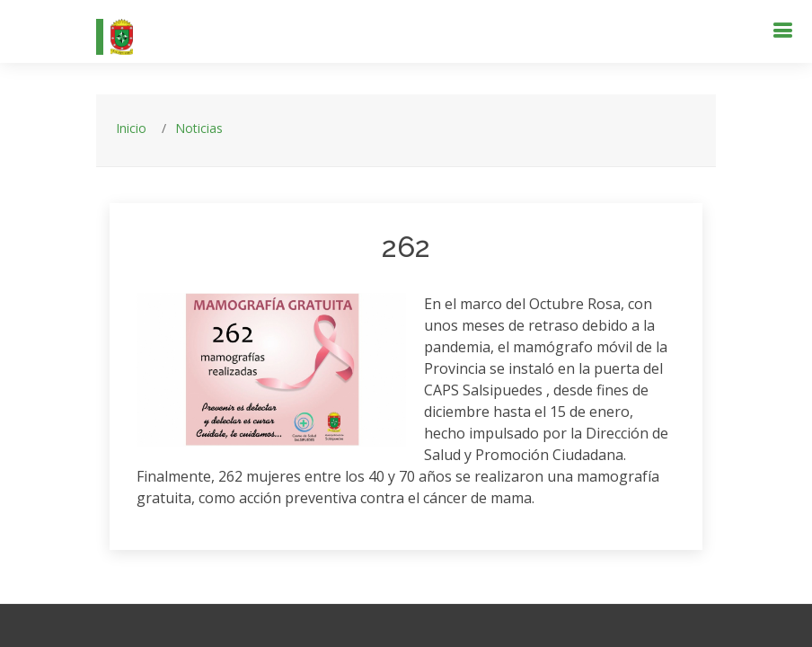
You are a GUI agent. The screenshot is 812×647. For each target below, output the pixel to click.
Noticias (199, 128)
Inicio (131, 128)
